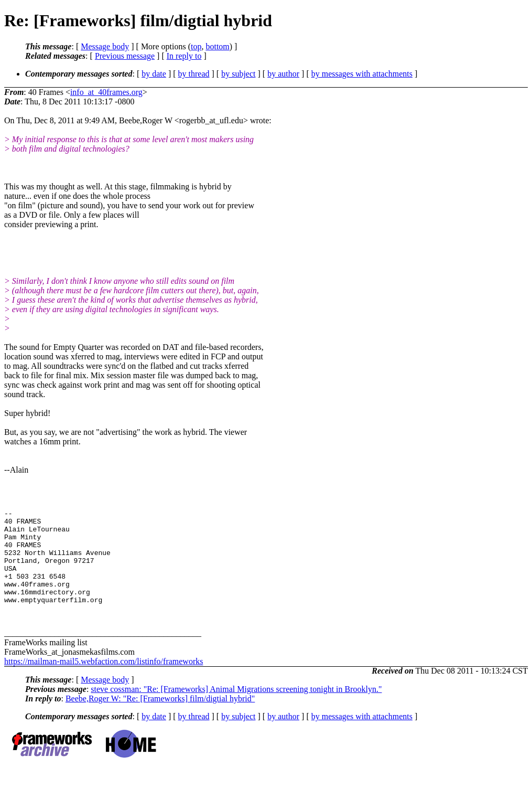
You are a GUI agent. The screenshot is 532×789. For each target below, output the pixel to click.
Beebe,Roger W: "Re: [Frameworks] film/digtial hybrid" (160, 719)
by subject (238, 74)
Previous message (125, 56)
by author (283, 74)
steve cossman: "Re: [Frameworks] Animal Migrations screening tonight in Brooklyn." (236, 710)
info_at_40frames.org (106, 92)
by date (154, 74)
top (196, 46)
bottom (217, 46)
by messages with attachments (362, 74)
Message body (105, 46)
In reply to (184, 56)
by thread (194, 74)
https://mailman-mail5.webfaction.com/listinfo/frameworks (104, 682)
